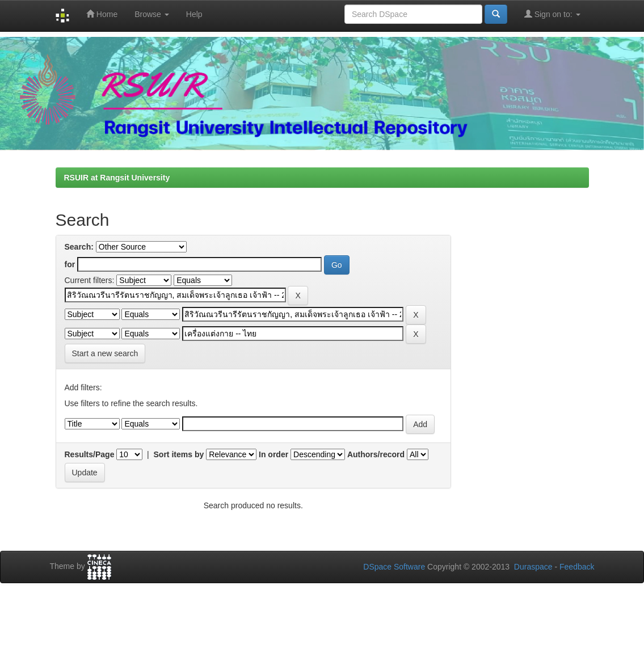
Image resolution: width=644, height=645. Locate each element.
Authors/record (376, 454)
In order (273, 454)
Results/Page (90, 454)
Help (194, 14)
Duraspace (533, 567)
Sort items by (179, 454)
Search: (79, 247)
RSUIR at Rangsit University (117, 178)
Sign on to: (552, 14)
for (70, 264)
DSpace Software (394, 567)
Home (102, 14)
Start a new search (105, 353)
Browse (152, 14)
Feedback (577, 567)
